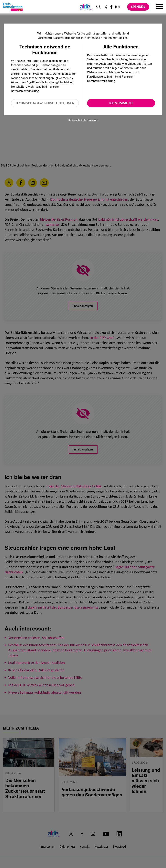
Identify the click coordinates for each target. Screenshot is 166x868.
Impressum (91, 120)
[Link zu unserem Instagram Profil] (117, 7)
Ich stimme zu (121, 103)
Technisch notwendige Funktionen (45, 103)
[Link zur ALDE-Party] (85, 7)
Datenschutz (76, 120)
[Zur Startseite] (13, 7)
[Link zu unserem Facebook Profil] (111, 7)
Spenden (138, 7)
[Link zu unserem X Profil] (106, 7)
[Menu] (160, 7)
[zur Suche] (99, 7)
